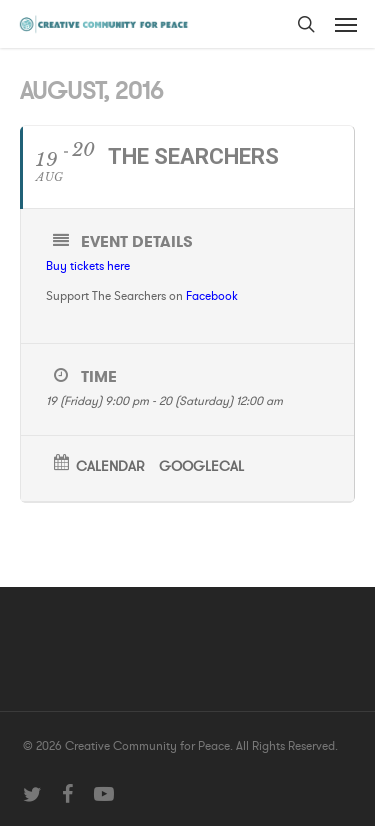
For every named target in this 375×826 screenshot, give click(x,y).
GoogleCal (201, 467)
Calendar (110, 467)
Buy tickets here (88, 266)
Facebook (212, 296)
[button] (346, 24)
